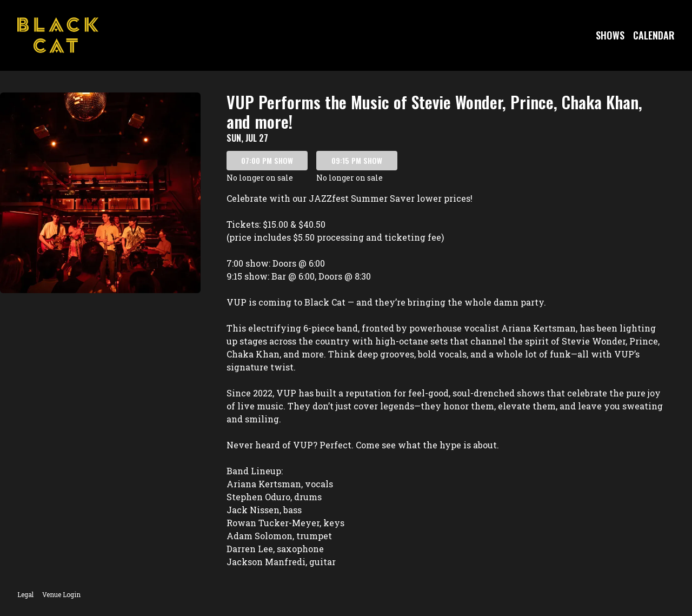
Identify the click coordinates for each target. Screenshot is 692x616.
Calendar (654, 35)
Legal (25, 594)
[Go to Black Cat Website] (58, 35)
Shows (610, 35)
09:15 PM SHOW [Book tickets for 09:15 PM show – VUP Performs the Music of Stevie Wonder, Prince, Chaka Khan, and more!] (357, 160)
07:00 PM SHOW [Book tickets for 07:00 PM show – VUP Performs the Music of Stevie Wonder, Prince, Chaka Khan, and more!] (267, 160)
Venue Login (61, 594)
